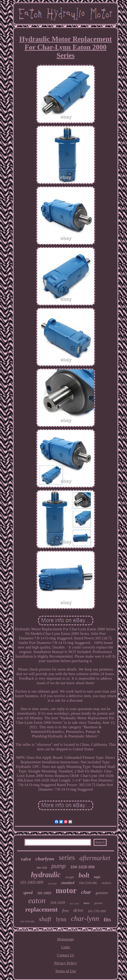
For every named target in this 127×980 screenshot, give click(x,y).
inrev (87, 903)
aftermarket (95, 858)
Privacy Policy (66, 963)
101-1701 (74, 904)
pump (58, 866)
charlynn (45, 859)
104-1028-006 (83, 867)
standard (68, 883)
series (67, 858)
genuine (102, 893)
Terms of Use (66, 971)
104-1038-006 (27, 921)
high (97, 877)
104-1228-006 (88, 883)
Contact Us (65, 955)
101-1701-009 (97, 911)
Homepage (66, 939)
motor (66, 891)
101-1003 (44, 893)
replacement (41, 910)
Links (66, 947)
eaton (37, 901)
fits (107, 920)
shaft (45, 919)
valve (26, 859)
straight (70, 877)
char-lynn (85, 918)
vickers (106, 883)
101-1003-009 (32, 882)
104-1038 (52, 884)
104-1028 (57, 903)
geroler (98, 903)
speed (28, 893)
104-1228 (41, 868)
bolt (84, 875)
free (66, 911)
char (86, 892)
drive (78, 910)
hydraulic (46, 875)
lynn (61, 919)
